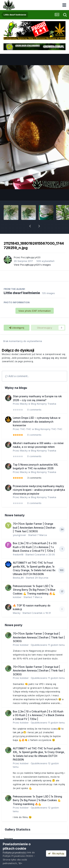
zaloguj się (48, 358)
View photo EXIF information (35, 311)
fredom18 (18, 554)
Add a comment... (17, 376)
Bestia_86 (18, 578)
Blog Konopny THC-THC (49, 429)
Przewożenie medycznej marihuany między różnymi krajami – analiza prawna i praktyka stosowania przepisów (39, 490)
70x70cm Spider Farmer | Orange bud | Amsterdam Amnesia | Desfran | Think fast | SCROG (34, 528)
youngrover (20, 535)
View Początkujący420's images (32, 265)
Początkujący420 (31, 257)
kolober (17, 597)
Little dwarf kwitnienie (22, 293)
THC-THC (26, 429)
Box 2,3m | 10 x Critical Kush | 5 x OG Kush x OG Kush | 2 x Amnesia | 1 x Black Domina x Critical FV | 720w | (35, 547)
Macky (24, 404)
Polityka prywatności (15, 852)
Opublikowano (48, 645)
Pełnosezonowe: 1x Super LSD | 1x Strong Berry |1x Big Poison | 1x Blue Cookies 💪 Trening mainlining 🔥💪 (34, 590)
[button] (30, 226)
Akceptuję (56, 853)
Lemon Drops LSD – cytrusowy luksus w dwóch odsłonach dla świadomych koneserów (37, 422)
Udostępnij (17, 328)
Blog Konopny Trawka (44, 404)
